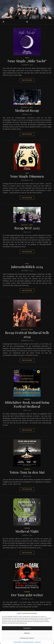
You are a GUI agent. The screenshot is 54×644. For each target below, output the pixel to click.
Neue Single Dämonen (27, 176)
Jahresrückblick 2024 (27, 267)
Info (27, 58)
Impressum (38, 642)
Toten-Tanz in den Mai (27, 472)
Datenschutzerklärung (28, 642)
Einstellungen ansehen (27, 638)
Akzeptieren (27, 628)
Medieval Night (27, 531)
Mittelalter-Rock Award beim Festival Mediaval (27, 404)
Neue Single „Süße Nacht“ (27, 61)
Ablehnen (27, 633)
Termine (27, 399)
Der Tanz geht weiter (27, 595)
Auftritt (25, 107)
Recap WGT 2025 (27, 228)
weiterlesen (27, 80)
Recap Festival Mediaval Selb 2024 (27, 335)
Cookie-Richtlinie (18, 642)
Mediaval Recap (27, 110)
